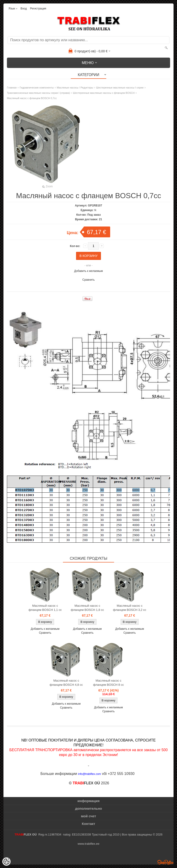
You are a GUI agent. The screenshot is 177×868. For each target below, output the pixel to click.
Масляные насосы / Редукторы (75, 88)
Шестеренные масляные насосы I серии (120, 88)
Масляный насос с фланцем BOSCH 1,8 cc (87, 608)
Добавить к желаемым (89, 271)
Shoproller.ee (165, 862)
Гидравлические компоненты (37, 88)
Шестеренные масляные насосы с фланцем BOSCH (104, 93)
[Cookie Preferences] (6, 862)
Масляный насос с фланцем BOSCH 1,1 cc (45, 608)
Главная (12, 88)
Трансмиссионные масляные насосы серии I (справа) (38, 93)
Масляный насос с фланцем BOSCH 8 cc (108, 683)
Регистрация (38, 9)
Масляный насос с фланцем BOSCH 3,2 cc (130, 608)
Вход (24, 9)
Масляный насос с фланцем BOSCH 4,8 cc (66, 683)
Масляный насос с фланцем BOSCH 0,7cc (32, 98)
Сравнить (88, 280)
